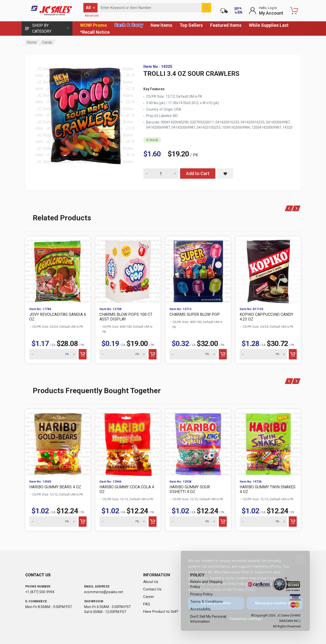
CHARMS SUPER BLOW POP (195, 314)
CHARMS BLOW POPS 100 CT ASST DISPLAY (126, 317)
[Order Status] (224, 11)
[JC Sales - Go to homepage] (51, 11)
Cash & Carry (129, 25)
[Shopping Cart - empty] (294, 11)
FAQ (147, 604)
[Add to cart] (83, 354)
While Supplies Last (269, 25)
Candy (47, 42)
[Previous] (289, 208)
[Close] (297, 560)
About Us (151, 582)
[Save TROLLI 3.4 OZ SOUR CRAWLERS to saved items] (225, 174)
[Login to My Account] (266, 11)
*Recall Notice (95, 32)
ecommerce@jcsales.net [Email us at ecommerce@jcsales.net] (104, 592)
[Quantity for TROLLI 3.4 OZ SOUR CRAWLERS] (161, 174)
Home (32, 42)
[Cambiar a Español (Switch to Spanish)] (238, 11)
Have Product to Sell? (161, 612)
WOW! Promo (94, 25)
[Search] (206, 8)
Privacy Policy (241, 589)
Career (149, 597)
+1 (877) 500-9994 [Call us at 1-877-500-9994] (40, 592)
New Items (161, 25)
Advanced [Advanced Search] (92, 16)
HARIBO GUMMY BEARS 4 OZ (55, 487)
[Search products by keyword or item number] (154, 8)
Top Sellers (191, 25)
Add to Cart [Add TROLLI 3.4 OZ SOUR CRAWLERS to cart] (198, 173)
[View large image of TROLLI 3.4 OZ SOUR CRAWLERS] (85, 114)
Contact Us (152, 589)
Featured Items (226, 25)
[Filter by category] (90, 8)
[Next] (296, 208)
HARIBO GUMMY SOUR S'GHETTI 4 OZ (190, 489)
